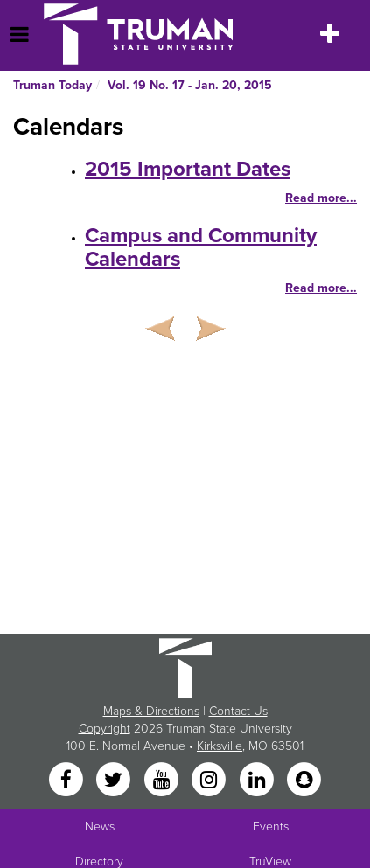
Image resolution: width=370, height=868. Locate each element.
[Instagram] (211, 781)
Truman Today (52, 85)
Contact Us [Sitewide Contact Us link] (238, 711)
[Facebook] (67, 781)
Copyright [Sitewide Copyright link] (105, 729)
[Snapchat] (304, 781)
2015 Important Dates (188, 169)
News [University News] (100, 826)
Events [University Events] (271, 826)
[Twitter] (115, 781)
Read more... (321, 198)
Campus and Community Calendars (201, 247)
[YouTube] (163, 781)
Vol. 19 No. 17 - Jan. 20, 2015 (190, 85)
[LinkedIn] (258, 781)
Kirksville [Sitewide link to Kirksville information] (220, 746)
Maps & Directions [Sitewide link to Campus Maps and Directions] (151, 711)
